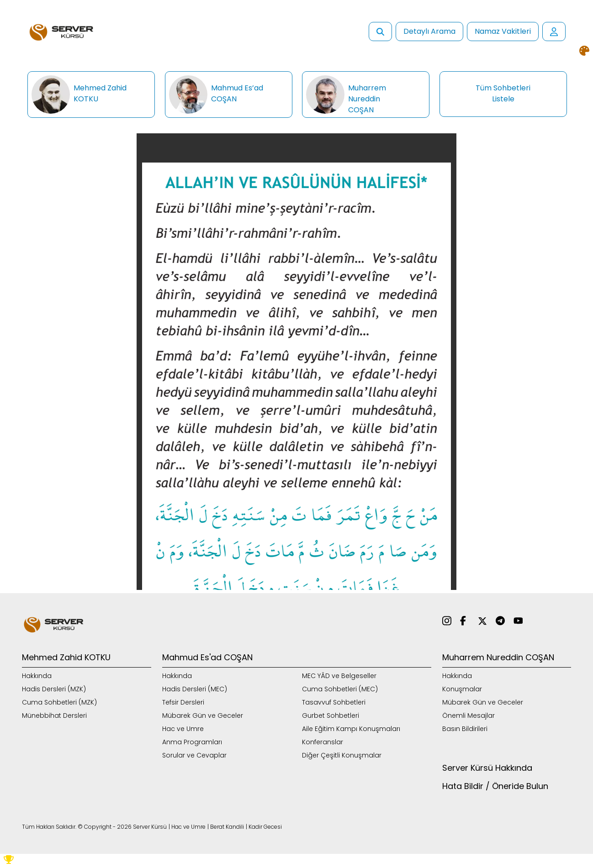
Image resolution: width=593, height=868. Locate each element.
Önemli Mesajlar (469, 715)
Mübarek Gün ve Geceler (203, 715)
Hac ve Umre (183, 729)
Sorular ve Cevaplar (194, 755)
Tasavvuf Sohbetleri (334, 702)
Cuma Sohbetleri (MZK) (59, 702)
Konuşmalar (462, 689)
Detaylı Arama (429, 31)
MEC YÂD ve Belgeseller (339, 676)
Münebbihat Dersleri (54, 715)
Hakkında (37, 676)
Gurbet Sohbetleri (331, 715)
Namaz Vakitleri (503, 31)
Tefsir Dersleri (183, 702)
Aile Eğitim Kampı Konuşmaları (351, 729)
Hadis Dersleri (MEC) (195, 689)
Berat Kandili (227, 827)
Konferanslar (323, 742)
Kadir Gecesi (265, 827)
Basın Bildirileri (465, 729)
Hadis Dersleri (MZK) (54, 689)
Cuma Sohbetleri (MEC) (340, 689)
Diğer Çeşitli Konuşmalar (342, 755)
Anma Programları (192, 742)
